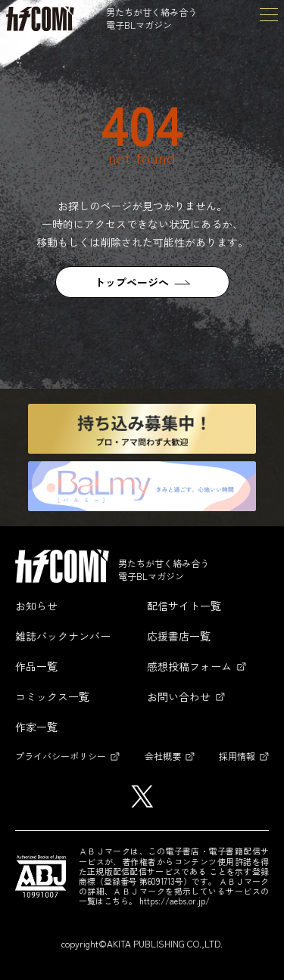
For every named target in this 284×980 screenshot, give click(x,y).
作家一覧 (36, 727)
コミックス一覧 (52, 696)
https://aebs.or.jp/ (175, 901)
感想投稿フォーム (189, 666)
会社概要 (163, 756)
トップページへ (132, 282)
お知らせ (36, 606)
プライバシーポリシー (61, 756)
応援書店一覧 (179, 636)
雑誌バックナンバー (63, 636)
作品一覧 (36, 666)
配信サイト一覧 (184, 606)
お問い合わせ (179, 696)
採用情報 (237, 756)
